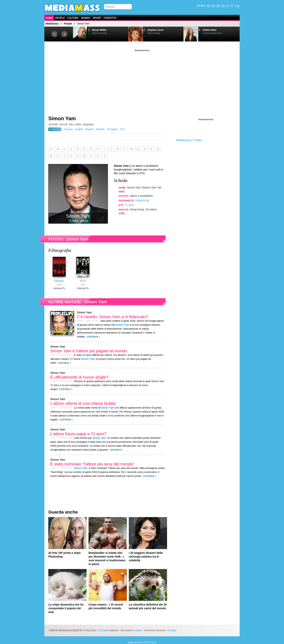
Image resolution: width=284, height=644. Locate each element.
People (60, 18)
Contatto (110, 18)
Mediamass (52, 24)
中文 (237, 6)
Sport (97, 18)
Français (68, 129)
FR (214, 6)
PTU (83, 281)
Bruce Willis (99, 30)
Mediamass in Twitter (189, 140)
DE (223, 6)
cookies (138, 630)
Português (112, 129)
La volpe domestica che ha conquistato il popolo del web (66, 608)
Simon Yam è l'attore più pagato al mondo (89, 351)
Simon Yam (62, 118)
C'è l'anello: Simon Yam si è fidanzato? (113, 317)
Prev (54, 34)
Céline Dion (210, 30)
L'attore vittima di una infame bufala (83, 403)
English (79, 129)
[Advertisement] (142, 80)
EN (209, 6)
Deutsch (101, 129)
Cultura (73, 18)
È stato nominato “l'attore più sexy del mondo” (92, 464)
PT (232, 6)
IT (227, 6)
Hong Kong (142, 200)
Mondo (86, 18)
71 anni (129, 205)
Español (90, 129)
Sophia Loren (155, 30)
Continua (92, 337)
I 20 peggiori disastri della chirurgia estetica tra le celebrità (146, 557)
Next (64, 34)
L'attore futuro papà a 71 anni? (78, 434)
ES (218, 6)
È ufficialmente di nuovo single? (79, 377)
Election (59, 281)
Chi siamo (104, 630)
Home (49, 18)
